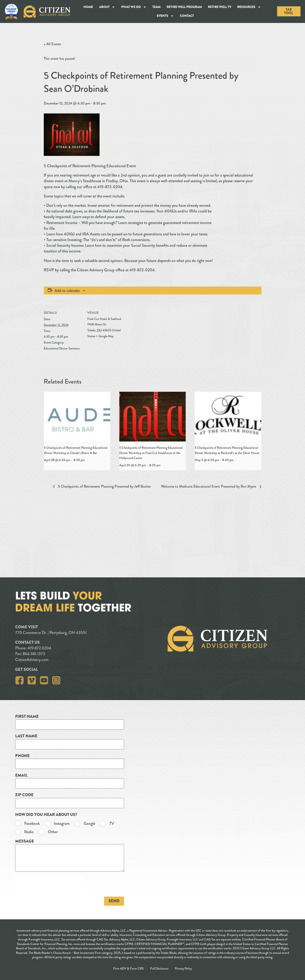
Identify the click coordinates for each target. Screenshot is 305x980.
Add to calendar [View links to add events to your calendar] (67, 291)
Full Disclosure (159, 968)
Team (156, 7)
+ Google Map (105, 336)
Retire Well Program (184, 7)
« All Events (52, 44)
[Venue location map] (155, 333)
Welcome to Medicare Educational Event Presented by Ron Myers (209, 486)
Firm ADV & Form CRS (128, 968)
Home (88, 7)
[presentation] (77, 417)
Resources (249, 7)
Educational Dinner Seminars (62, 348)
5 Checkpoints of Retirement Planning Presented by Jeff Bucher (104, 486)
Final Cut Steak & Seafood (104, 319)
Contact (187, 16)
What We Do (134, 7)
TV (6, 824)
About (107, 7)
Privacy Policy (183, 968)
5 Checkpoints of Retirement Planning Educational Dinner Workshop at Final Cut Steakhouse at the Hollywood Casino (151, 453)
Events (165, 16)
